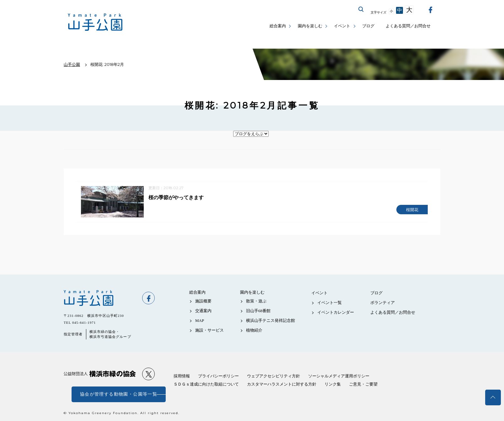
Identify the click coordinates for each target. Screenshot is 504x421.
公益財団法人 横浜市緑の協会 (100, 374)
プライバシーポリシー (218, 376)
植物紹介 (254, 330)
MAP (200, 320)
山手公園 (100, 298)
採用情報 (182, 376)
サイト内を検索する (361, 9)
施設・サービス (209, 330)
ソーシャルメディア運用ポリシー (339, 376)
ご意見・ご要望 (363, 384)
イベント (342, 26)
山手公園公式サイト (95, 22)
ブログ (368, 26)
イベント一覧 (330, 303)
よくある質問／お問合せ (408, 26)
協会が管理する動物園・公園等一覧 (119, 394)
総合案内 (278, 26)
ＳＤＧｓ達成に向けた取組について (206, 384)
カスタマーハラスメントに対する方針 (282, 384)
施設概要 (203, 301)
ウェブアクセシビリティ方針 (273, 376)
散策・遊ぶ (256, 301)
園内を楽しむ (310, 26)
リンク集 (333, 384)
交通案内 (203, 311)
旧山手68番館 (258, 311)
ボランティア (383, 303)
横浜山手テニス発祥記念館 (271, 320)
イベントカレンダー (336, 312)
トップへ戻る (493, 397)
